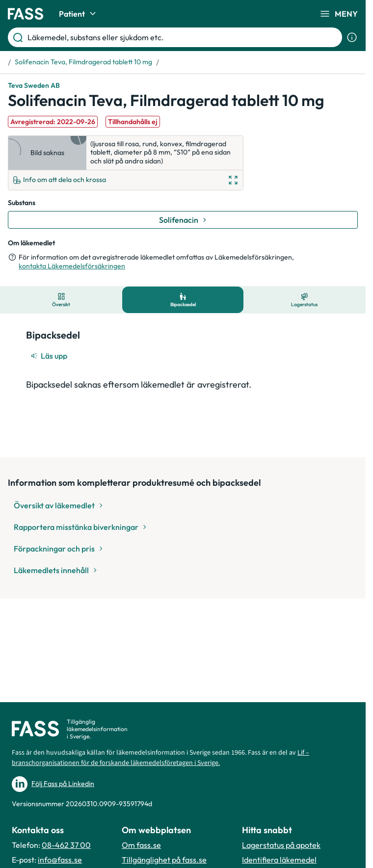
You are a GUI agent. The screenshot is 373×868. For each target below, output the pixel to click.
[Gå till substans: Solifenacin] (183, 220)
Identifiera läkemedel (279, 860)
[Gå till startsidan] (26, 14)
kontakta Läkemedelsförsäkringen (72, 266)
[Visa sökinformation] (352, 37)
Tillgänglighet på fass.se (164, 860)
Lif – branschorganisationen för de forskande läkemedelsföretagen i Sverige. (160, 758)
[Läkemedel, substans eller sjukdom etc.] (183, 37)
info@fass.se (60, 860)
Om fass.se (141, 845)
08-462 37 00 (66, 845)
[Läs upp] (50, 356)
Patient (79, 14)
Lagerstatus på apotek (281, 845)
